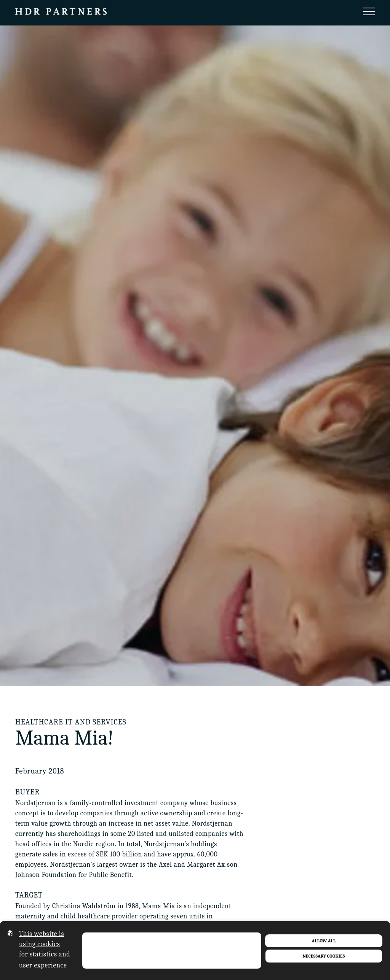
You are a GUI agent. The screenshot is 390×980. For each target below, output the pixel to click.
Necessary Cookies (324, 956)
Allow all (324, 941)
